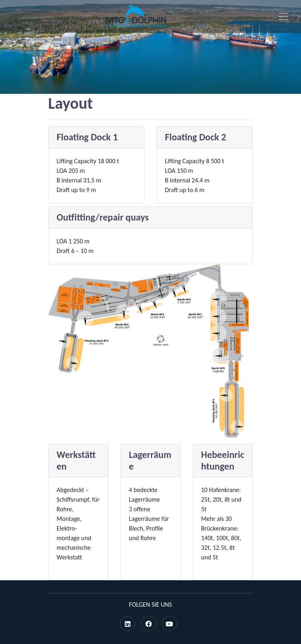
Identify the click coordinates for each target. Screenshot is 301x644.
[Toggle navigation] (283, 16)
